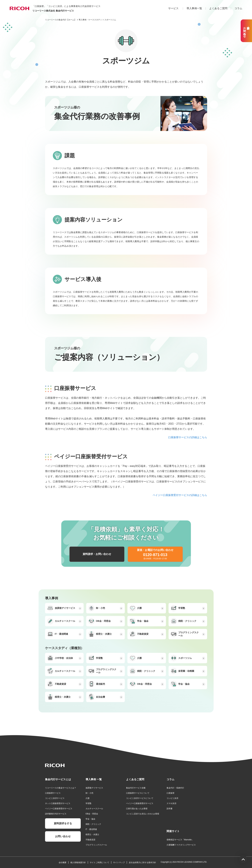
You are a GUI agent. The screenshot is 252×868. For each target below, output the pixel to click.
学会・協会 (90, 819)
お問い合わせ (63, 836)
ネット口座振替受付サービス (58, 803)
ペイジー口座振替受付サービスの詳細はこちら (180, 495)
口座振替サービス (53, 793)
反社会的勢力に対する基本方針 (142, 862)
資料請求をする (63, 823)
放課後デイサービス (94, 788)
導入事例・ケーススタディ (90, 20)
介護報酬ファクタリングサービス (181, 845)
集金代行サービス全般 (136, 788)
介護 (88, 798)
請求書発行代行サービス (56, 814)
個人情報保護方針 (78, 862)
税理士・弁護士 (92, 834)
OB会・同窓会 (92, 814)
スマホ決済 (171, 803)
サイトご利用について (100, 862)
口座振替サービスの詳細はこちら (188, 437)
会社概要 (63, 862)
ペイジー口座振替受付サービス (59, 809)
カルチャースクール (94, 809)
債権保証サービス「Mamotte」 (180, 840)
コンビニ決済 (172, 798)
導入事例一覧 (194, 8)
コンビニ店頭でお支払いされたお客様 (143, 814)
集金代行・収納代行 (175, 788)
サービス (173, 8)
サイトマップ (119, 862)
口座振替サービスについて (138, 793)
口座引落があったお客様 (137, 809)
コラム (238, 8)
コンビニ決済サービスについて (140, 798)
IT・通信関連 (91, 829)
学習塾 (88, 803)
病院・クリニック (93, 824)
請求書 (170, 809)
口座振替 (170, 793)
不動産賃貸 (90, 840)
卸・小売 (89, 793)
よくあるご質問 (218, 8)
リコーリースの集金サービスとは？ (61, 788)
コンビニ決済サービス (55, 798)
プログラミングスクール (96, 845)
